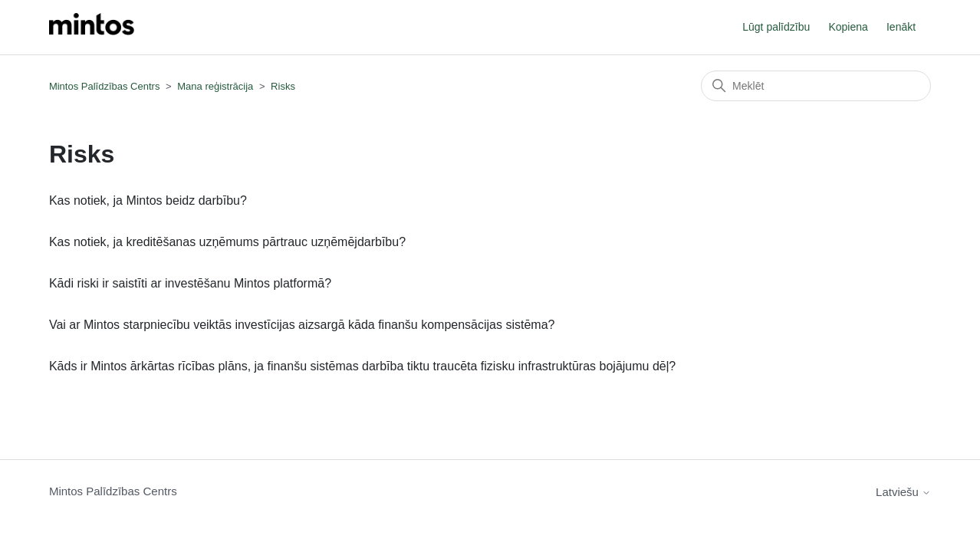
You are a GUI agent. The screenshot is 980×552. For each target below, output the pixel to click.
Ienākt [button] (901, 27)
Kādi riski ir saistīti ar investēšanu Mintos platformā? (190, 283)
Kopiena (848, 27)
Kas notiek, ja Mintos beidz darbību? (148, 200)
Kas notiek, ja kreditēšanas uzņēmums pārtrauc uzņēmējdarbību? (227, 242)
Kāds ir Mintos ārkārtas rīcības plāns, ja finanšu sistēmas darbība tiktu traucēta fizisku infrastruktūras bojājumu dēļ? (362, 366)
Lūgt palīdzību (776, 27)
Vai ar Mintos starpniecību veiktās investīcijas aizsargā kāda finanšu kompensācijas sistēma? (302, 325)
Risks (283, 86)
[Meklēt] (816, 86)
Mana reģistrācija (215, 86)
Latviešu (903, 492)
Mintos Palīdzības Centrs (105, 86)
